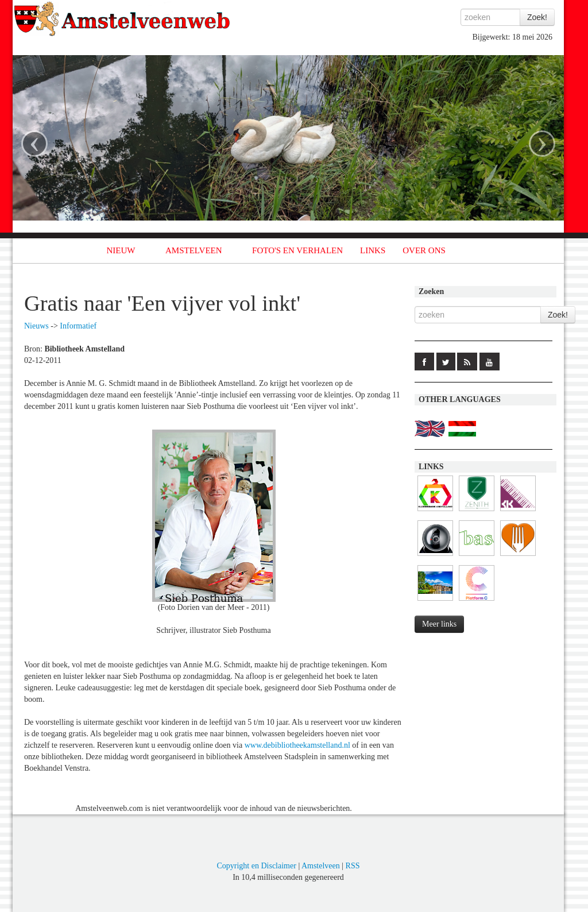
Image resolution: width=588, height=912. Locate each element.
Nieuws (36, 326)
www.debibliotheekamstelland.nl (297, 745)
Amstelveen (321, 866)
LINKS (373, 250)
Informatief (78, 326)
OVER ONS (424, 250)
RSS (353, 866)
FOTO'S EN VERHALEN (297, 250)
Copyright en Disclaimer (256, 866)
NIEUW (121, 250)
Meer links (439, 624)
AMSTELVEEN (194, 250)
